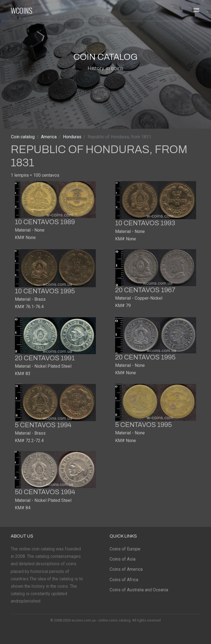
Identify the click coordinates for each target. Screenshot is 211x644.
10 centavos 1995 (45, 291)
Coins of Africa (124, 580)
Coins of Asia (123, 559)
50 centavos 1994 (45, 492)
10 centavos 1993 (145, 223)
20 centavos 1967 (145, 290)
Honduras (72, 137)
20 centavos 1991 (45, 358)
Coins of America (126, 569)
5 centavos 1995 (143, 425)
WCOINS (22, 10)
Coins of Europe (125, 549)
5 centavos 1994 (43, 425)
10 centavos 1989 (45, 222)
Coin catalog (23, 137)
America (49, 137)
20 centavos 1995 (145, 357)
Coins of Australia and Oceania (139, 590)
